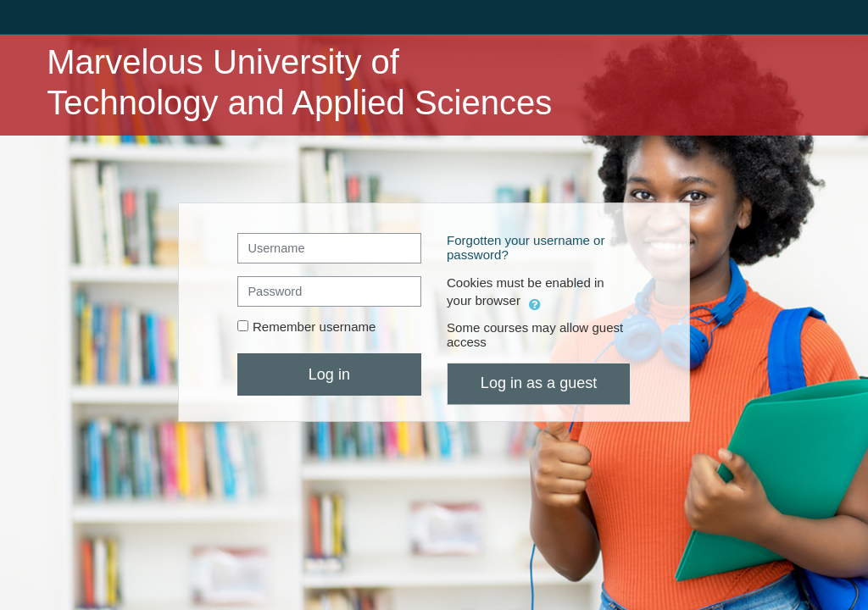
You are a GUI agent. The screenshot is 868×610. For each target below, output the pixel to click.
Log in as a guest (539, 383)
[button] (535, 302)
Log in (329, 374)
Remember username (314, 327)
